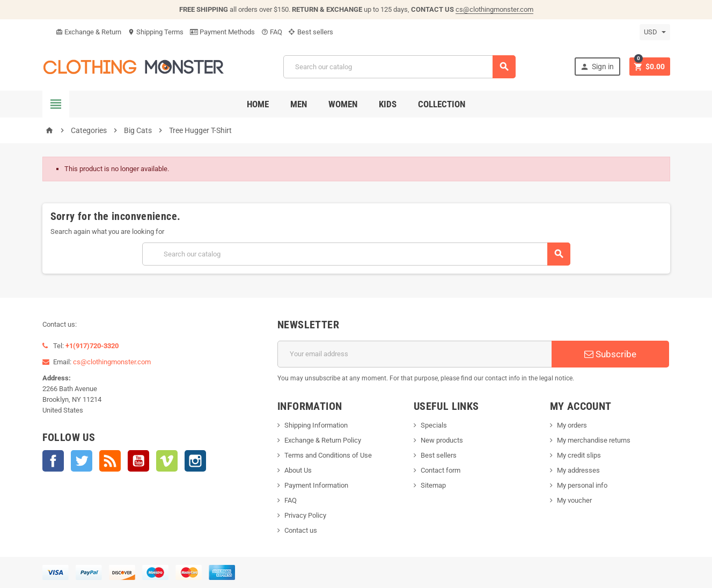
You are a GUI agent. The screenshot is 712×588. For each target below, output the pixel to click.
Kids (388, 104)
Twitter (82, 461)
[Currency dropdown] (655, 32)
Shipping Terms (156, 32)
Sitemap (433, 485)
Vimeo (167, 461)
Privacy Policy (305, 515)
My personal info (582, 485)
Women (343, 104)
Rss (110, 461)
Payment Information (316, 485)
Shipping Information (316, 425)
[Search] (400, 67)
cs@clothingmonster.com (494, 9)
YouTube (138, 461)
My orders (572, 425)
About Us (298, 470)
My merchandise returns (594, 440)
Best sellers (311, 32)
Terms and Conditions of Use (328, 455)
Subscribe (610, 354)
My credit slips (579, 455)
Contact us (301, 530)
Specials (434, 425)
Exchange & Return (89, 32)
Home (258, 104)
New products (442, 440)
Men (299, 104)
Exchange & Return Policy (323, 440)
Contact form (441, 470)
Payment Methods (222, 32)
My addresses (578, 470)
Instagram (195, 461)
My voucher (574, 500)
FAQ (272, 32)
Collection (442, 104)
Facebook (53, 461)
